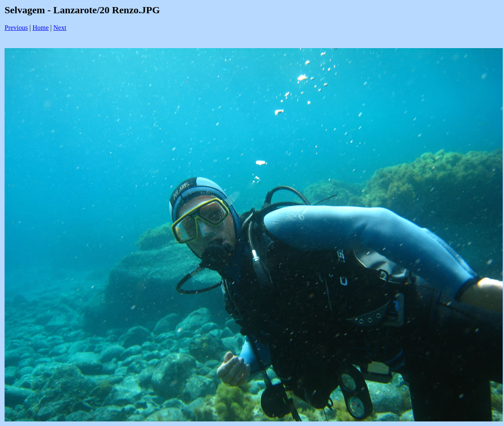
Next (60, 28)
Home (40, 28)
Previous (16, 28)
